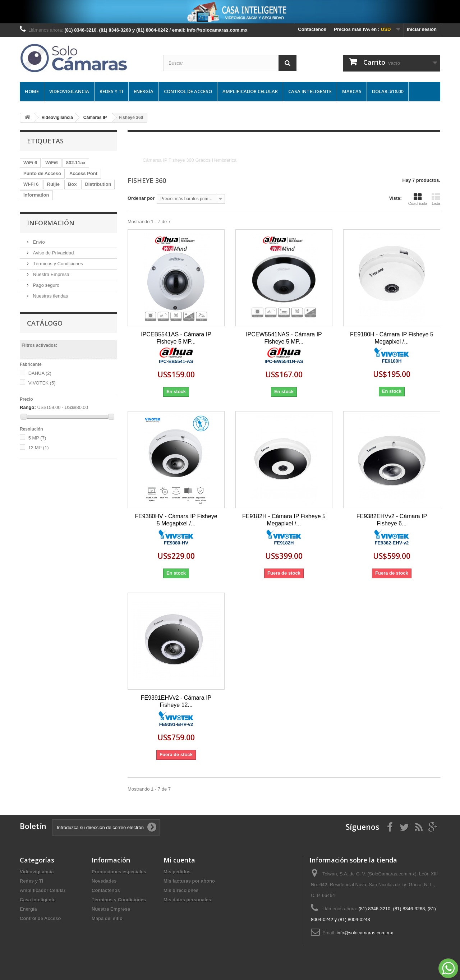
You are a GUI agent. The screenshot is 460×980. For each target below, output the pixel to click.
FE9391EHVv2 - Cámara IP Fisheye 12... (176, 701)
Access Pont (83, 173)
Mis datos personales (187, 900)
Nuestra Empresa (50, 274)
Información (51, 223)
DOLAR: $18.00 (388, 91)
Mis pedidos (177, 872)
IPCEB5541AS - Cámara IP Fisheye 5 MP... (176, 338)
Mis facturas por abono (189, 881)
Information (36, 195)
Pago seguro (45, 285)
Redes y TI (111, 91)
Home (32, 91)
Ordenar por (141, 198)
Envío (38, 242)
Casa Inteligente (310, 91)
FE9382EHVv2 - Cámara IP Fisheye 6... (392, 520)
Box (72, 184)
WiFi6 (52, 163)
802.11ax (76, 163)
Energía (144, 91)
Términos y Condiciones (57, 264)
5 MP (37, 438)
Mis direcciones (181, 890)
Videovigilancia (69, 91)
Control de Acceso (188, 91)
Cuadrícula (418, 199)
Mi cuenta (179, 860)
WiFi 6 (30, 163)
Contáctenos (312, 29)
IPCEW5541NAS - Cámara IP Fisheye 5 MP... (284, 338)
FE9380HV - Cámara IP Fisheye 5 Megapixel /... (176, 520)
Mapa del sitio (107, 918)
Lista (436, 199)
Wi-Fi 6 (31, 184)
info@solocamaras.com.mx (365, 933)
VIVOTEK (42, 383)
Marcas (352, 91)
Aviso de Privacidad (53, 253)
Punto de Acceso (42, 173)
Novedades (104, 881)
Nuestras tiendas (50, 296)
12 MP (39, 448)
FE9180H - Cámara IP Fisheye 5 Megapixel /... (392, 338)
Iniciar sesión (422, 29)
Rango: (28, 407)
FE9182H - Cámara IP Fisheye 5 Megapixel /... (284, 520)
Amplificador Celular (250, 91)
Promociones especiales (119, 872)
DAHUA (40, 373)
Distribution (98, 184)
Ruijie (53, 184)
